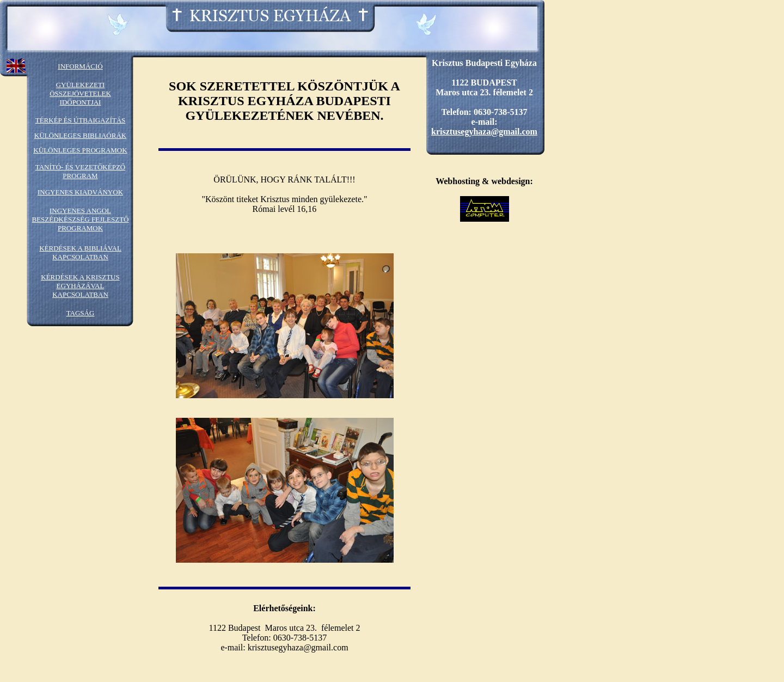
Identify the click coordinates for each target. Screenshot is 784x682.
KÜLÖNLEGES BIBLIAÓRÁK (80, 135)
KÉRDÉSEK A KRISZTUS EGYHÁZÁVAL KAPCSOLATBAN (80, 286)
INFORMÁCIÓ (80, 66)
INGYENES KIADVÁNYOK (80, 192)
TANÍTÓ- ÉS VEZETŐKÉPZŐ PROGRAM (81, 171)
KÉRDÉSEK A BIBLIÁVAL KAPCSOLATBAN (80, 252)
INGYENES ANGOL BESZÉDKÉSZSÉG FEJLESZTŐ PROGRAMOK (80, 219)
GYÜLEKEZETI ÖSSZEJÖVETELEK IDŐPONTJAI (80, 93)
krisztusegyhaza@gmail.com (484, 132)
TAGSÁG (81, 313)
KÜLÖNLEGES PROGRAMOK (80, 150)
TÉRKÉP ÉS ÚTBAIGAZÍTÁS (81, 120)
